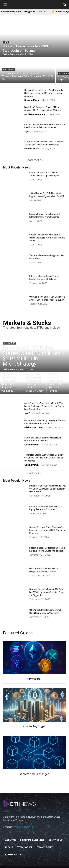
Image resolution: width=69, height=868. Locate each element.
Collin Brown (31, 445)
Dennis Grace (32, 148)
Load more (34, 160)
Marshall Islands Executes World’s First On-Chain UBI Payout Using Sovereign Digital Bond (48, 489)
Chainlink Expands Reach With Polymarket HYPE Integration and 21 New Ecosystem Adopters (44, 93)
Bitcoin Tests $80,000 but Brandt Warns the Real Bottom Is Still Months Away (47, 238)
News (6, 42)
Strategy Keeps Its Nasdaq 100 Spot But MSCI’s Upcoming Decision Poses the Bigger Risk (47, 592)
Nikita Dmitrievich (35, 427)
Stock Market (9, 343)
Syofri (28, 131)
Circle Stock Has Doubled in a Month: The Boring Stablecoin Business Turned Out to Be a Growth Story (44, 406)
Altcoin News (9, 69)
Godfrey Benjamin (35, 114)
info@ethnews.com (24, 827)
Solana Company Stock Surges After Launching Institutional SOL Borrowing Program (47, 530)
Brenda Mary (32, 100)
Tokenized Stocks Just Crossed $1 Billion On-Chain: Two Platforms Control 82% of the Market (44, 458)
